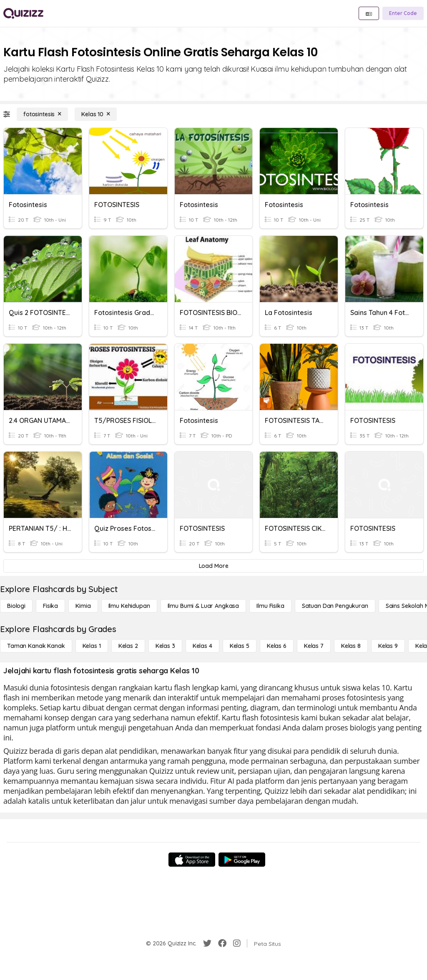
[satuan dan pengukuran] (335, 606)
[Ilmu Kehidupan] (129, 606)
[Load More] (213, 566)
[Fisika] (50, 606)
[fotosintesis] (42, 114)
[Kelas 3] (165, 646)
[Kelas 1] (92, 646)
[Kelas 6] (277, 646)
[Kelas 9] (388, 646)
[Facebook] (222, 943)
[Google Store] (242, 860)
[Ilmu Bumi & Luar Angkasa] (203, 606)
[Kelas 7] (314, 646)
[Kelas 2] (128, 646)
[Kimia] (83, 606)
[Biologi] (16, 606)
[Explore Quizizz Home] (23, 13)
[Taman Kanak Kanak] (36, 646)
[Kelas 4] (202, 646)
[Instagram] (237, 943)
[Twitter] (207, 943)
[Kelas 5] (240, 646)
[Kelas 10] (96, 114)
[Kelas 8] (351, 646)
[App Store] (192, 860)
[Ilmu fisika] (270, 606)
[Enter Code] (403, 13)
